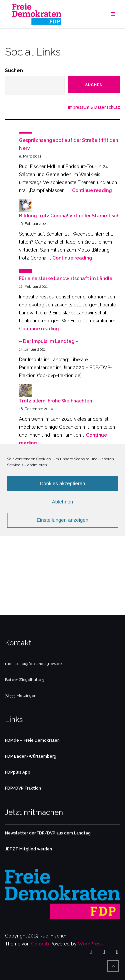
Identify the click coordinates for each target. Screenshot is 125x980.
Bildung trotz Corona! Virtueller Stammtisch (69, 216)
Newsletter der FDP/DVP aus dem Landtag (48, 833)
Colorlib (40, 944)
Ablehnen (62, 502)
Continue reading (92, 190)
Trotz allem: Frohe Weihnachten (55, 401)
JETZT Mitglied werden (28, 849)
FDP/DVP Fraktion (23, 788)
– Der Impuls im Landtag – (49, 341)
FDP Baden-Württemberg (31, 756)
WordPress (90, 944)
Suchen (14, 70)
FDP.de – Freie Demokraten (32, 740)
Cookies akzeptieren (63, 483)
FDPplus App (18, 772)
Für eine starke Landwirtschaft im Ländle (66, 278)
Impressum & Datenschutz (94, 107)
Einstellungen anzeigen (62, 520)
